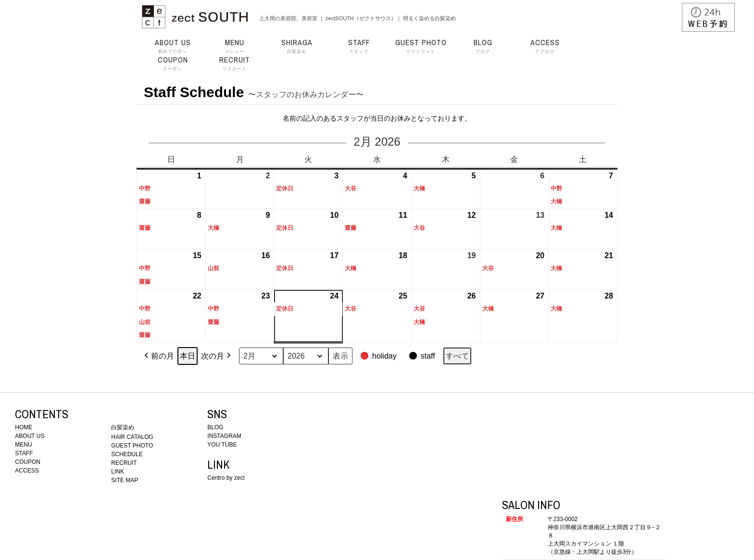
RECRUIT (124, 463)
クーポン (173, 63)
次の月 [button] (217, 356)
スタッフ (359, 46)
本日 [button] (188, 356)
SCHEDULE (127, 454)
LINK (118, 472)
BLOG (215, 427)
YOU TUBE (222, 445)
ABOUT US (30, 436)
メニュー (235, 46)
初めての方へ (173, 46)
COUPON (28, 462)
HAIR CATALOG (132, 437)
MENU (23, 445)
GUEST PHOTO (132, 446)
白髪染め (297, 46)
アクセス (545, 46)
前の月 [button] (158, 356)
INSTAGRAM (224, 436)
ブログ (483, 46)
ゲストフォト (421, 46)
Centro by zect (226, 478)
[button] (380, 356)
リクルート (235, 63)
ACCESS (27, 471)
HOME (24, 427)
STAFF (24, 453)
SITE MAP (125, 480)
